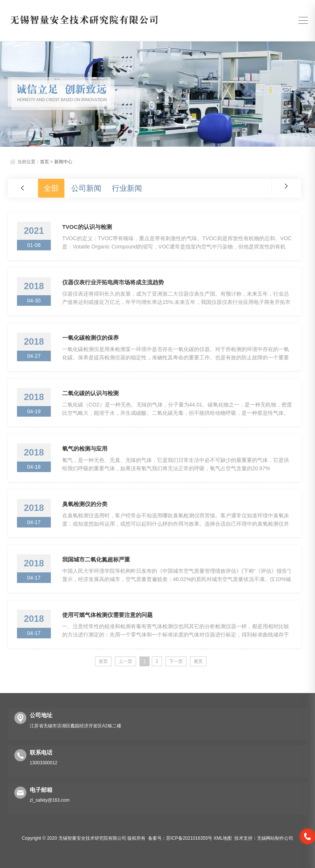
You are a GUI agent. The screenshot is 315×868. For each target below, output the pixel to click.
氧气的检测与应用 (85, 449)
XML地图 (223, 838)
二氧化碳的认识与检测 (90, 393)
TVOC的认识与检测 (87, 227)
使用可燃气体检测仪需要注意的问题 (107, 615)
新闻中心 (63, 162)
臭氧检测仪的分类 (85, 504)
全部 (51, 188)
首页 (44, 162)
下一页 (176, 661)
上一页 (125, 661)
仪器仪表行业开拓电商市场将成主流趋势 (113, 282)
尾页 (198, 661)
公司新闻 (86, 188)
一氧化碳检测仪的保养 (90, 338)
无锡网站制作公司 (275, 838)
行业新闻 (127, 188)
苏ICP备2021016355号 (189, 838)
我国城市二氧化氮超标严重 (96, 559)
